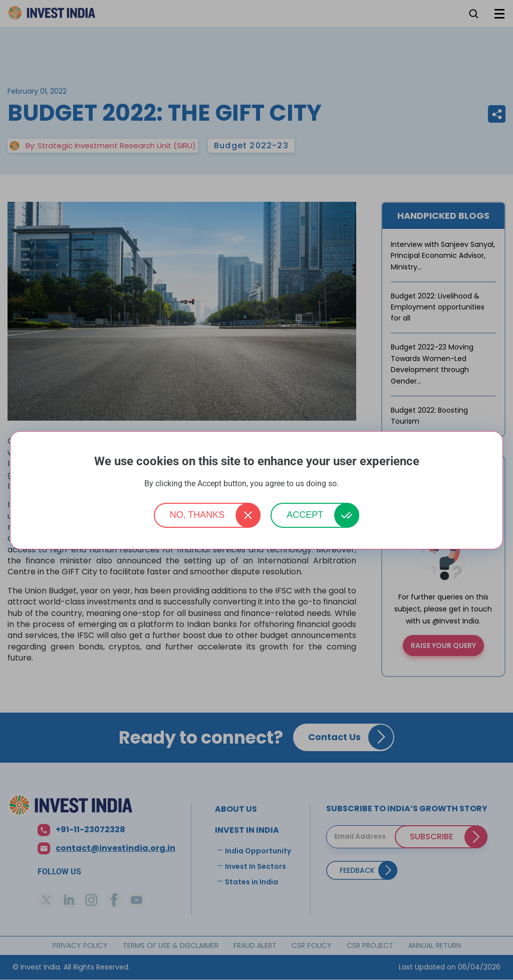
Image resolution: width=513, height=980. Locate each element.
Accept (305, 515)
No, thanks (197, 515)
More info (355, 484)
